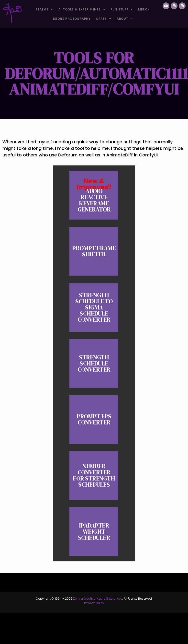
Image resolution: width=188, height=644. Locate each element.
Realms (44, 10)
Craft (104, 19)
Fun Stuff (122, 10)
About (125, 19)
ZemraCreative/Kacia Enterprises (98, 599)
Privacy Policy (94, 603)
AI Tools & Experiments (82, 10)
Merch (144, 9)
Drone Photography (72, 19)
